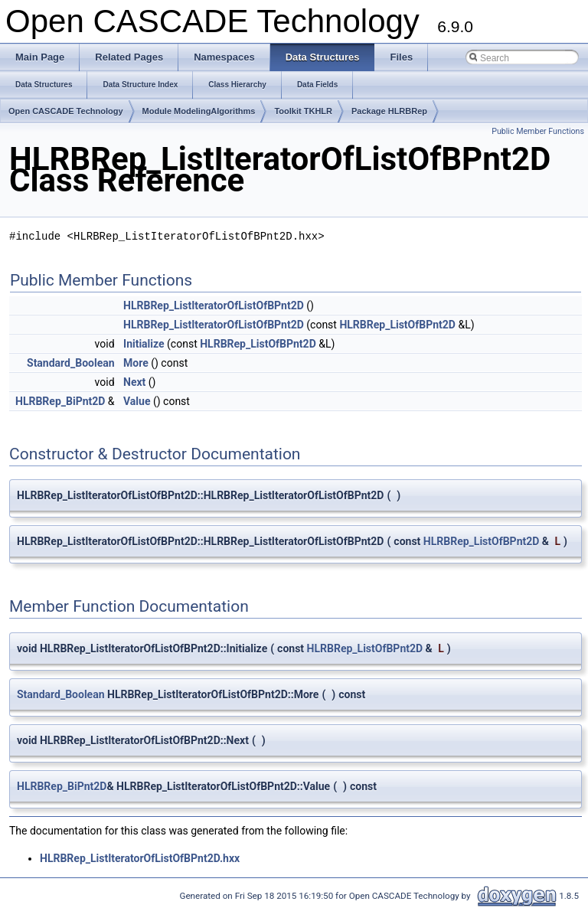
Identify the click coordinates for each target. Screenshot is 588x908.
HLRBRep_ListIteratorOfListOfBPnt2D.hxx (140, 858)
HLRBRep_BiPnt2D (60, 401)
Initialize (144, 344)
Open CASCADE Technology (66, 111)
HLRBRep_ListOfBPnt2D (397, 325)
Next (134, 382)
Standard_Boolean (71, 363)
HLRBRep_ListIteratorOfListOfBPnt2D (214, 305)
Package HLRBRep (389, 111)
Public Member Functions (538, 131)
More (136, 363)
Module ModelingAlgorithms (199, 111)
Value (137, 401)
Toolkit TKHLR (303, 111)
